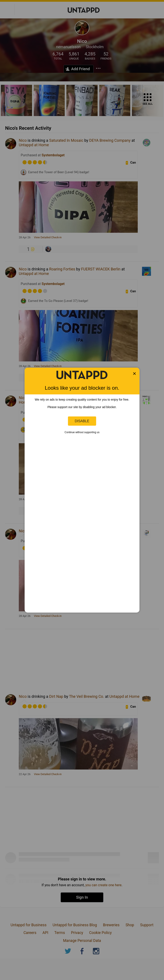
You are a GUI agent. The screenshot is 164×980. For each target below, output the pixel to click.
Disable (82, 421)
